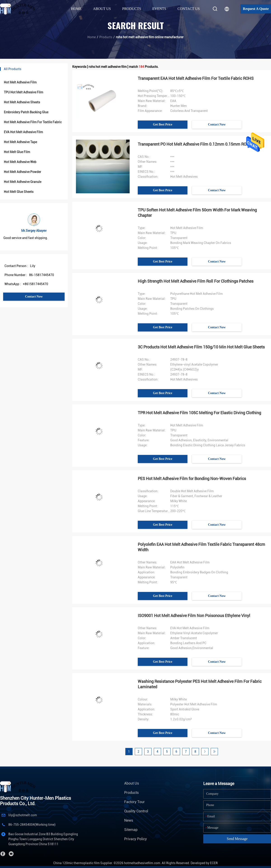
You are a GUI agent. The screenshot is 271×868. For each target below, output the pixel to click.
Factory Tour (134, 802)
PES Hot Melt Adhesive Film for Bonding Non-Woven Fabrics (192, 479)
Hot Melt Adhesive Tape (20, 142)
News (129, 820)
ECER (214, 863)
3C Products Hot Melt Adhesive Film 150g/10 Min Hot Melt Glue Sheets (201, 347)
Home (76, 9)
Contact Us (189, 9)
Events (159, 9)
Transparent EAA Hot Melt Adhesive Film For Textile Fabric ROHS (196, 78)
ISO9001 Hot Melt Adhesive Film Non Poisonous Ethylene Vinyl (194, 616)
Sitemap (131, 830)
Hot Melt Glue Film (17, 152)
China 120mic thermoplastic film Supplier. (83, 863)
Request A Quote (256, 9)
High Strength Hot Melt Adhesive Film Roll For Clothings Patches (196, 281)
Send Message (237, 839)
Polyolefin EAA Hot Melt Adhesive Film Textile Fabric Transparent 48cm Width (201, 547)
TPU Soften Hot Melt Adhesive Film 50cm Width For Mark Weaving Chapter (197, 213)
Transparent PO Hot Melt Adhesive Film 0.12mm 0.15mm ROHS (195, 144)
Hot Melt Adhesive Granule (23, 182)
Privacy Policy (135, 839)
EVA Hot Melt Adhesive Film (23, 132)
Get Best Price (163, 124)
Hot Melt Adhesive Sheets (22, 102)
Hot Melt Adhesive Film (20, 82)
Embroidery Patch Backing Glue (26, 112)
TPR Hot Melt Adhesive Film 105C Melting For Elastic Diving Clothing (199, 413)
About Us (132, 783)
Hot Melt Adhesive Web (20, 162)
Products (106, 37)
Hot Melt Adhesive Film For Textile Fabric (33, 122)
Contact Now (34, 297)
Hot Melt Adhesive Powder (22, 172)
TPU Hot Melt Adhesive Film (23, 92)
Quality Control (136, 811)
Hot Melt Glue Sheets (19, 192)
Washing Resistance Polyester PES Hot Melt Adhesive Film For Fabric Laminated (200, 684)
